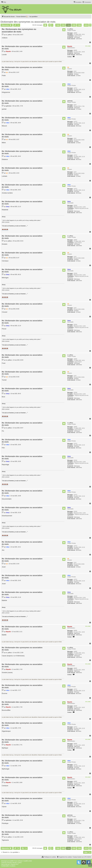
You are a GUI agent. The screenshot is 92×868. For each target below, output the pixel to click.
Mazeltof (13, 864)
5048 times (79, 55)
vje (68, 67)
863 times (79, 92)
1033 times (79, 39)
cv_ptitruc (70, 29)
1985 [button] (74, 25)
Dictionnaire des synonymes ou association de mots (28, 22)
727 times (79, 109)
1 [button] (52, 25)
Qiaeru (20, 863)
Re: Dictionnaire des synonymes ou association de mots (19, 30)
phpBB (11, 861)
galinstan (70, 101)
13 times (78, 76)
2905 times (79, 213)
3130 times (77, 108)
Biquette (70, 46)
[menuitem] (4, 2)
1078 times (77, 37)
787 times (77, 91)
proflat (6, 864)
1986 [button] (79, 25)
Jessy (69, 201)
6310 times (77, 211)
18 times (76, 74)
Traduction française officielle (9, 863)
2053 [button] (86, 25)
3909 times (77, 53)
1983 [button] (63, 25)
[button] (45, 25)
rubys (69, 84)
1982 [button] (58, 25)
